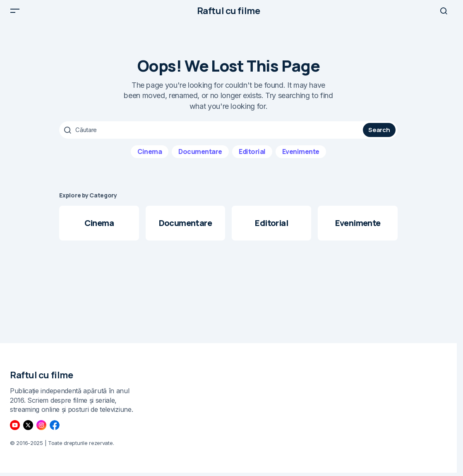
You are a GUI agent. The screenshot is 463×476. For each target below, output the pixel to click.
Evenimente (301, 158)
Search (379, 136)
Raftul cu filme (228, 14)
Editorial (252, 158)
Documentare (200, 158)
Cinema (150, 158)
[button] (15, 14)
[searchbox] (212, 137)
